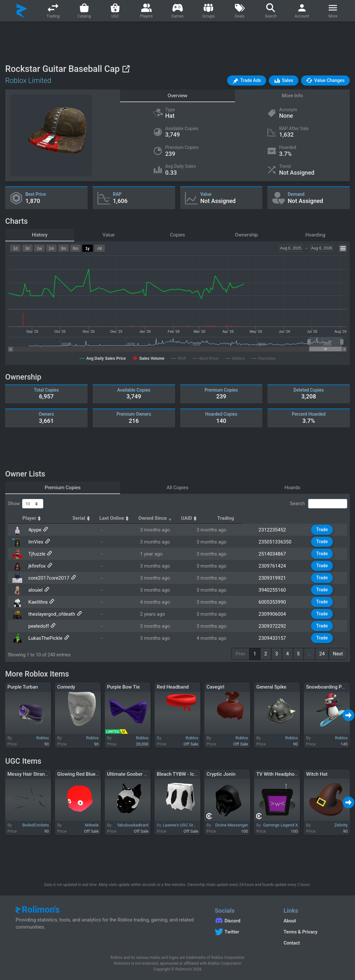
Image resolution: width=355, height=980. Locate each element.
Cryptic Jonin (221, 774)
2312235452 (275, 530)
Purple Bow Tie (123, 687)
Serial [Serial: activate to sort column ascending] (117, 518)
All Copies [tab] (177, 488)
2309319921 (275, 578)
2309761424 (275, 566)
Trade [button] (323, 530)
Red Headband (173, 687)
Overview (177, 96)
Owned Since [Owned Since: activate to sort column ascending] (218, 518)
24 (322, 654)
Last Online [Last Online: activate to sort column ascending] (161, 518)
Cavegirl (216, 687)
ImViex (35, 542)
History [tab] (40, 235)
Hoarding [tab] (315, 235)
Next (338, 654)
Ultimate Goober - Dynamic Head (143, 774)
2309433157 (275, 638)
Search (319, 504)
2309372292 (275, 626)
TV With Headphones (279, 774)
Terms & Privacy (300, 932)
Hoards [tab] (292, 488)
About (290, 921)
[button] (247, 81)
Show (26, 504)
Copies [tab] (177, 235)
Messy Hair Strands (29, 774)
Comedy (66, 687)
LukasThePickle (45, 638)
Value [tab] (109, 235)
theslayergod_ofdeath (51, 614)
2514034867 (275, 554)
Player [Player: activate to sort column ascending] (38, 518)
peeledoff (38, 626)
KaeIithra (37, 602)
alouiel (35, 590)
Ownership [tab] (246, 235)
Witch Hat (317, 774)
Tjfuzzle (36, 554)
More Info (292, 96)
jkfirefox (36, 566)
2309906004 (275, 614)
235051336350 (278, 542)
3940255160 (275, 590)
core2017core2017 (48, 578)
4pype (34, 530)
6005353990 (275, 602)
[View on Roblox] (126, 69)
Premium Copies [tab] (62, 488)
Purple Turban (23, 687)
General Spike (271, 687)
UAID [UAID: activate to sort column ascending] (270, 518)
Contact (292, 943)
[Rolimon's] (22, 11)
